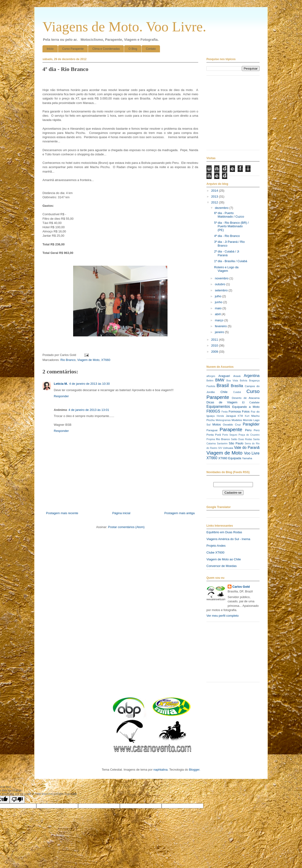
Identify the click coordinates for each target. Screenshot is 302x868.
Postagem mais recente (62, 513)
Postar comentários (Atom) (126, 527)
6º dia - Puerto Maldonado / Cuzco (229, 215)
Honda (220, 416)
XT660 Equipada (230, 458)
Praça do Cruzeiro (249, 435)
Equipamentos (218, 407)
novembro (222, 278)
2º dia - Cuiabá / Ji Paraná (226, 253)
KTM (240, 416)
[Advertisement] (230, 654)
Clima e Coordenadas (106, 49)
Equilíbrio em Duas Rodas (224, 532)
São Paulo (236, 443)
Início (50, 49)
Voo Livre (252, 453)
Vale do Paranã (247, 448)
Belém (210, 381)
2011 (215, 340)
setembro (222, 290)
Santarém (222, 444)
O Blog (133, 49)
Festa (225, 412)
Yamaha (247, 458)
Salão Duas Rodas (241, 439)
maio (219, 308)
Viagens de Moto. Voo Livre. (124, 27)
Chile (224, 392)
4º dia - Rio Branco (227, 236)
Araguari (224, 376)
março (220, 320)
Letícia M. (61, 384)
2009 (215, 352)
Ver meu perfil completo (223, 616)
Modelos (237, 420)
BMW (220, 380)
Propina (211, 439)
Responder (61, 396)
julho (219, 296)
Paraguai (212, 430)
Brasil (223, 385)
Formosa (235, 411)
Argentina (252, 376)
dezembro (222, 208)
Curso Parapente (73, 49)
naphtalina (160, 770)
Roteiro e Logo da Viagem (226, 269)
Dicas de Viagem (222, 402)
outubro (221, 284)
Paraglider (251, 424)
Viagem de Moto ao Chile (224, 559)
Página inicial (121, 513)
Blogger (194, 770)
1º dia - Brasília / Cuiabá (231, 261)
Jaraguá (231, 416)
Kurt (247, 416)
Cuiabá (237, 392)
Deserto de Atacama (246, 398)
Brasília (237, 386)
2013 (215, 196)
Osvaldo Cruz (232, 424)
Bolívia (244, 381)
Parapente (231, 429)
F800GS (213, 411)
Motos (216, 424)
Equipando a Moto (246, 407)
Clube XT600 (215, 552)
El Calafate (251, 402)
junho (219, 302)
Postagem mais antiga (179, 513)
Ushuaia (228, 448)
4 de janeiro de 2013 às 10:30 (89, 384)
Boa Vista (232, 381)
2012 (215, 202)
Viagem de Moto (88, 360)
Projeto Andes (216, 546)
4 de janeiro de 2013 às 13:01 (89, 410)
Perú (257, 430)
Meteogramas (223, 420)
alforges (211, 376)
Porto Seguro (230, 435)
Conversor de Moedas (222, 566)
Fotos (246, 411)
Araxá (237, 376)
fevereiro (221, 326)
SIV (220, 448)
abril (218, 314)
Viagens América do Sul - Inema (228, 539)
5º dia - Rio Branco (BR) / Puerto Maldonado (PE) (231, 226)
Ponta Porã (214, 435)
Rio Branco (68, 360)
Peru (248, 430)
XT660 (106, 360)
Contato (151, 49)
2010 (215, 345)
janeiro (220, 332)
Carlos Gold (241, 587)
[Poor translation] (17, 800)
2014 (215, 191)
